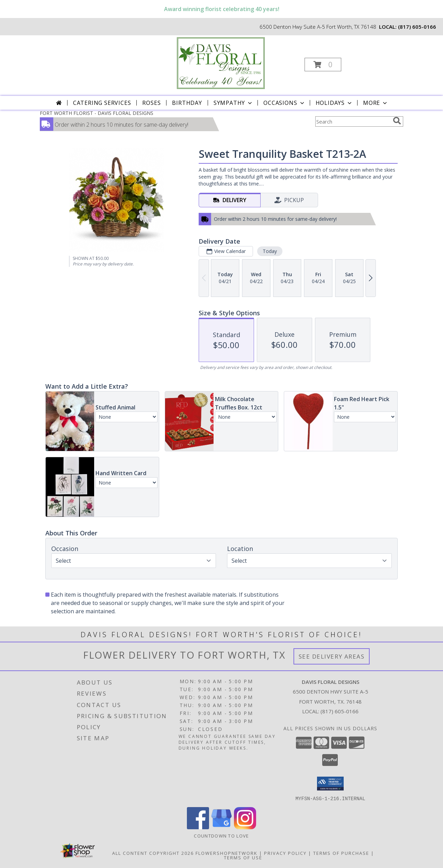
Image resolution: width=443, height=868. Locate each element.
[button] (323, 65)
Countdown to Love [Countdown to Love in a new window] (221, 835)
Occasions (284, 103)
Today (270, 251)
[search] (397, 121)
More (376, 103)
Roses (151, 103)
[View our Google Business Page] (221, 827)
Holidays (334, 103)
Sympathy (233, 103)
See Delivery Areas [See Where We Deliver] (332, 656)
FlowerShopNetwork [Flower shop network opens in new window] (227, 853)
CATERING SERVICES (102, 103)
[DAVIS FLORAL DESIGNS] (221, 62)
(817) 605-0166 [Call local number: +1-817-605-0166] (417, 27)
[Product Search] (353, 121)
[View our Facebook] (198, 827)
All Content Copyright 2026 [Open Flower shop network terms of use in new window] (153, 853)
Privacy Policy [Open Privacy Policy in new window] (285, 853)
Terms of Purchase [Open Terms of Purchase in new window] (341, 853)
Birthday (187, 103)
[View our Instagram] (245, 827)
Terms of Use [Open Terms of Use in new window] (243, 857)
